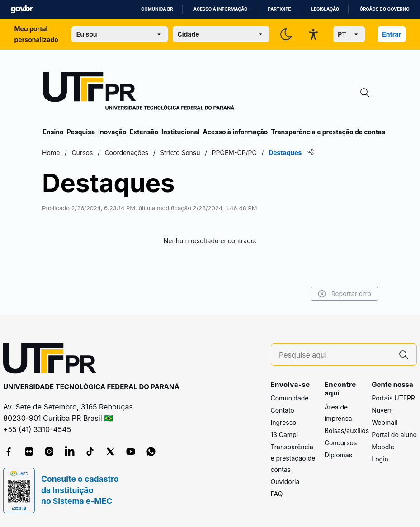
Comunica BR (157, 9)
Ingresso (284, 422)
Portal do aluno (394, 435)
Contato (283, 410)
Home (52, 153)
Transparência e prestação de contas (328, 132)
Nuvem (382, 410)
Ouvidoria (285, 482)
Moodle (383, 447)
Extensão (144, 132)
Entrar (392, 34)
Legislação (325, 9)
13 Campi (285, 435)
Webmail (385, 422)
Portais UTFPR (393, 398)
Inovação (112, 132)
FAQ (277, 494)
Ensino (53, 132)
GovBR (22, 9)
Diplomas (338, 455)
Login (380, 459)
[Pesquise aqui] (335, 355)
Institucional (181, 132)
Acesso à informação (221, 9)
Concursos (341, 443)
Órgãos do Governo (384, 9)
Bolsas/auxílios (347, 431)
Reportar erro (344, 294)
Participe (280, 9)
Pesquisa (81, 132)
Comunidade (290, 398)
